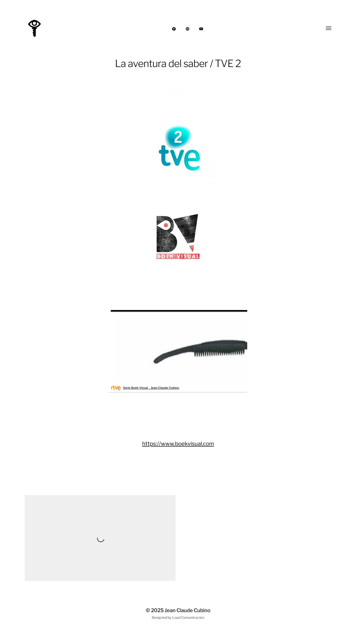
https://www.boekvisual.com (178, 444)
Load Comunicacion (188, 617)
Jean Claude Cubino (188, 610)
